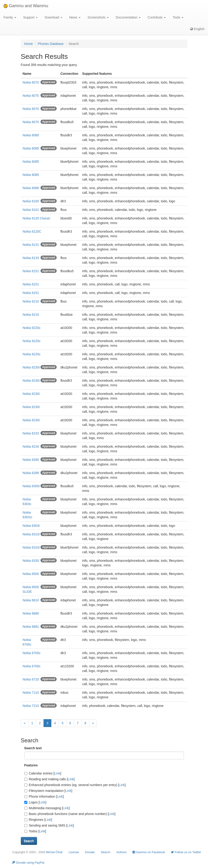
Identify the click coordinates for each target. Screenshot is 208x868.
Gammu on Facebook (149, 852)
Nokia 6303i (31, 526)
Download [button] (53, 17)
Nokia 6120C (32, 231)
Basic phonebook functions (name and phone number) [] (70, 814)
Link (57, 773)
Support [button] (30, 17)
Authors (122, 852)
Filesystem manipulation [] (48, 791)
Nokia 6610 (31, 600)
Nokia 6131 (31, 245)
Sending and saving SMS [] (49, 825)
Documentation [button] (128, 17)
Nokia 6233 (31, 433)
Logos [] (35, 802)
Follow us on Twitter (186, 852)
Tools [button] (178, 17)
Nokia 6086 (31, 188)
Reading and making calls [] (50, 779)
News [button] (75, 17)
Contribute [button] (157, 17)
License (74, 852)
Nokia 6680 (31, 613)
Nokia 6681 (31, 627)
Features (31, 765)
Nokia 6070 (31, 82)
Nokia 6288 (31, 473)
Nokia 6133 (31, 258)
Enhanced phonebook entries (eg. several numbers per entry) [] (75, 785)
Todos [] (35, 831)
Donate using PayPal (28, 863)
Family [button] (10, 17)
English (197, 29)
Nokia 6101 (31, 210)
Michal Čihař (54, 852)
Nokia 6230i (31, 367)
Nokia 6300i (31, 486)
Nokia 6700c (32, 653)
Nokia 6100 (31, 201)
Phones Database (51, 44)
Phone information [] (44, 796)
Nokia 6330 (31, 561)
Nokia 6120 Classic (37, 218)
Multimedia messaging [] (47, 808)
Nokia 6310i (31, 534)
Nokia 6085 (31, 148)
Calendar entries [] (43, 773)
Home (29, 44)
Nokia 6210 (31, 301)
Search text (33, 748)
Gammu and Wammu (26, 6)
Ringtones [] (38, 820)
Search (105, 852)
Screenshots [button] (98, 17)
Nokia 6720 (31, 679)
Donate (90, 852)
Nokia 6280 (31, 460)
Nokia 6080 (31, 135)
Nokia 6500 (31, 574)
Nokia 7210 (31, 706)
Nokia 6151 (31, 271)
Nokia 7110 (31, 693)
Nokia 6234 (31, 446)
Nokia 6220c (32, 328)
